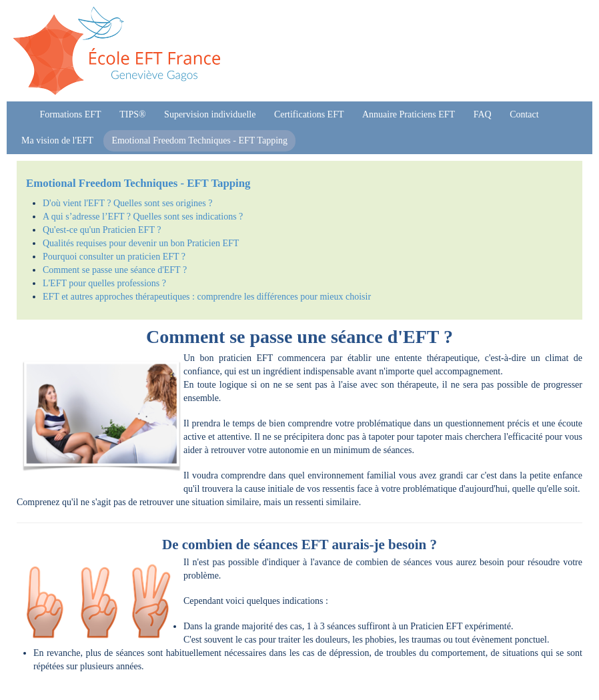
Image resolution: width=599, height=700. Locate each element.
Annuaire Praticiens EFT (409, 114)
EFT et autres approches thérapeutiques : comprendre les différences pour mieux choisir (207, 297)
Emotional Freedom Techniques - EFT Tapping (199, 140)
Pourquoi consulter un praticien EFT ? (114, 257)
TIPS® (132, 114)
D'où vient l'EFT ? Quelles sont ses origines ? (127, 203)
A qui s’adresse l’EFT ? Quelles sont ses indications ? (143, 217)
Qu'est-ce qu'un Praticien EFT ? (102, 230)
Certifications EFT (309, 114)
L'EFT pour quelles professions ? (104, 283)
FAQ (483, 114)
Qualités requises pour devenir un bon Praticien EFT (141, 243)
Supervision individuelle (210, 114)
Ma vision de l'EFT (57, 140)
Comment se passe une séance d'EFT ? (115, 270)
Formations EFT (71, 114)
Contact (524, 114)
